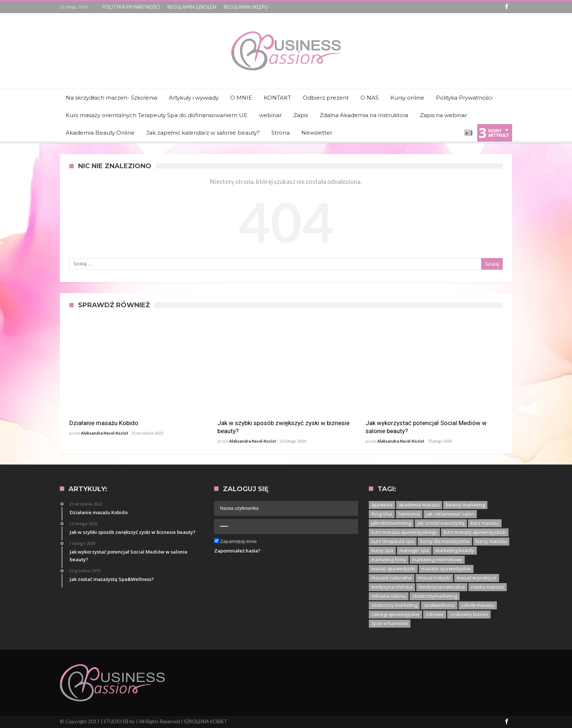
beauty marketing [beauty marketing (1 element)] (465, 505)
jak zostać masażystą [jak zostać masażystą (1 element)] (441, 523)
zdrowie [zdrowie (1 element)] (435, 614)
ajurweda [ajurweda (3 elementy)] (382, 505)
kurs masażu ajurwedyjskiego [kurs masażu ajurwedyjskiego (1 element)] (404, 532)
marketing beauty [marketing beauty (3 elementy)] (455, 550)
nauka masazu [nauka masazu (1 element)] (488, 587)
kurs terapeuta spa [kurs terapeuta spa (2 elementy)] (393, 541)
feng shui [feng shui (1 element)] (382, 514)
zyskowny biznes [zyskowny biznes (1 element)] (469, 614)
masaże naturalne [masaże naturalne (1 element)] (392, 578)
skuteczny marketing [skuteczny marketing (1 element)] (394, 605)
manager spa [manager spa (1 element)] (414, 550)
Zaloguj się (339, 544)
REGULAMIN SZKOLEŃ (192, 7)
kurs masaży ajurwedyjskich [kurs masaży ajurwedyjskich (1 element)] (475, 532)
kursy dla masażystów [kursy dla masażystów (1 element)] (445, 541)
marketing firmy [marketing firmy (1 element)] (389, 559)
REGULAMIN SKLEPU (246, 7)
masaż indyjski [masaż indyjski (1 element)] (434, 578)
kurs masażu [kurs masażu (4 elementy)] (485, 523)
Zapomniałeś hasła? (237, 551)
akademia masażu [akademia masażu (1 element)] (419, 505)
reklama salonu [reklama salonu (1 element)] (389, 596)
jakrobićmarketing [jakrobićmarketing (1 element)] (391, 523)
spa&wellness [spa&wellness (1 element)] (439, 605)
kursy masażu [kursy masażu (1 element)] (491, 541)
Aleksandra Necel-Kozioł (105, 433)
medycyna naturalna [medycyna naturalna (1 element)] (442, 587)
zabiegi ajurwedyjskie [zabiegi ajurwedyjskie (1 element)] (395, 614)
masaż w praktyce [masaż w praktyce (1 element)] (477, 578)
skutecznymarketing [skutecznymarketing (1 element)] (435, 596)
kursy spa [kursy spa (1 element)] (382, 550)
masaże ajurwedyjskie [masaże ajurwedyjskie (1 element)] (446, 569)
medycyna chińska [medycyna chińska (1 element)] (392, 587)
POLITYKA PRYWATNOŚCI (131, 7)
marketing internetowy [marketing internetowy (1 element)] (437, 559)
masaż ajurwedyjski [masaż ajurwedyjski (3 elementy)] (393, 569)
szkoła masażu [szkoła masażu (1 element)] (478, 605)
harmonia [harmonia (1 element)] (409, 514)
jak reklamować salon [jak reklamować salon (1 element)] (450, 514)
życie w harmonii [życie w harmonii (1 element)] (390, 623)
